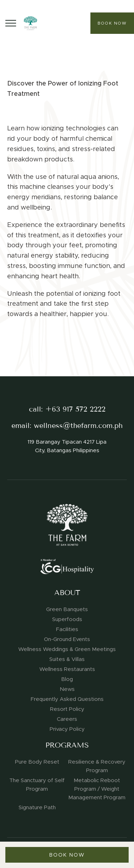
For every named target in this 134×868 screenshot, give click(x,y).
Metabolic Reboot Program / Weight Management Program (97, 789)
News (67, 689)
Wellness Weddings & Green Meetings (67, 649)
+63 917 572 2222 (75, 409)
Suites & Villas (67, 659)
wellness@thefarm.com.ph (78, 426)
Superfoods (67, 619)
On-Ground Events (67, 639)
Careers (67, 719)
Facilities (67, 629)
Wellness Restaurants (67, 669)
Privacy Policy (67, 729)
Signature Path (37, 807)
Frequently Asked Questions (67, 699)
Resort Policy (67, 709)
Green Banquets (67, 609)
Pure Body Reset (37, 762)
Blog (67, 679)
